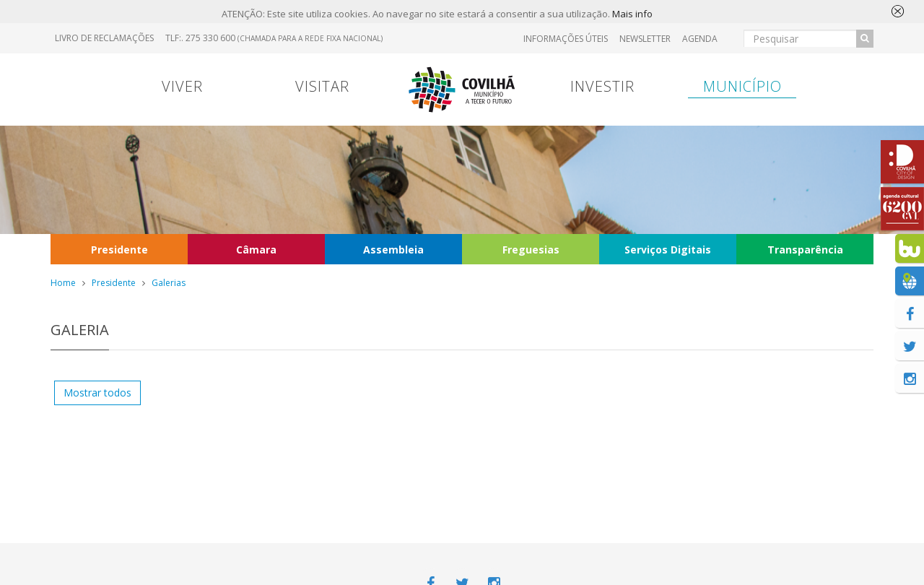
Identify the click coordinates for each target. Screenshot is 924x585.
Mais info (632, 14)
